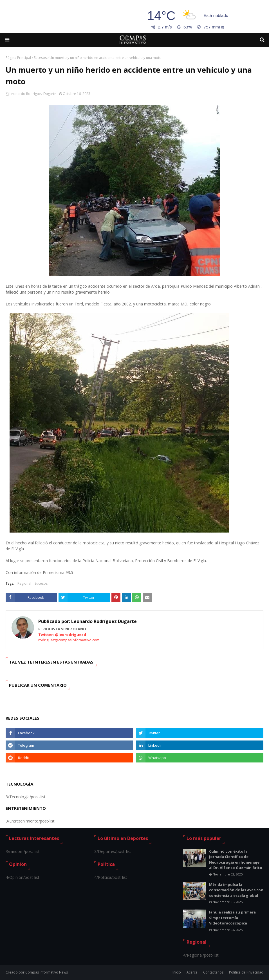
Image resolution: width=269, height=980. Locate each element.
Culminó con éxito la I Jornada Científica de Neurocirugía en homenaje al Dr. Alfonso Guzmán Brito (236, 860)
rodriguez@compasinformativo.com (69, 640)
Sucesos (40, 58)
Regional (24, 583)
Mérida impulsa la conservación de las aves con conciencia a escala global (236, 890)
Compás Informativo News (47, 972)
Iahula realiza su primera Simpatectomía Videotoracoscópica (232, 918)
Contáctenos (213, 972)
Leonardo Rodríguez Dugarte (33, 94)
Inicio (177, 972)
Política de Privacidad (246, 972)
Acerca (192, 972)
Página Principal (18, 58)
